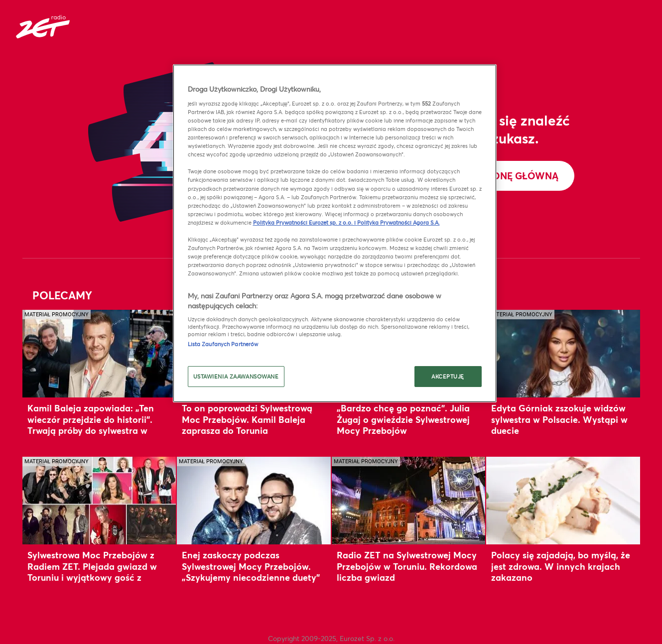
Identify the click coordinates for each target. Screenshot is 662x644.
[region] (335, 233)
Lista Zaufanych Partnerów (223, 344)
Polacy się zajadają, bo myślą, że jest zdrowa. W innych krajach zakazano (561, 566)
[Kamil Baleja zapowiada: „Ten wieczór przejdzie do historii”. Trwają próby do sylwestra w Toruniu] (99, 353)
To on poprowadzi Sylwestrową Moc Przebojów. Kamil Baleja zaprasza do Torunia (247, 419)
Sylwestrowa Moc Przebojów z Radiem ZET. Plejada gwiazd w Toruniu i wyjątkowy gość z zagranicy (92, 572)
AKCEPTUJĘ (448, 376)
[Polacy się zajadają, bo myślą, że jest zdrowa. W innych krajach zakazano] (563, 500)
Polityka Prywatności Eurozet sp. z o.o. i (305, 222)
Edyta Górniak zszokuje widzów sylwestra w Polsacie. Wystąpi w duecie (559, 419)
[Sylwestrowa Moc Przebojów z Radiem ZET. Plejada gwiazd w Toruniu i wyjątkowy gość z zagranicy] (99, 500)
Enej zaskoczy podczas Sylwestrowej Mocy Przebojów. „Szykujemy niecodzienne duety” (251, 566)
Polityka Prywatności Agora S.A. (398, 222)
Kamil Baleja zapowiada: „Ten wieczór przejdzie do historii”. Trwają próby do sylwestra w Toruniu (91, 425)
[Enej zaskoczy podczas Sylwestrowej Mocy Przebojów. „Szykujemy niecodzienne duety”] (254, 500)
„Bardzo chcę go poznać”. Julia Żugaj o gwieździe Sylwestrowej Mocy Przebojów (403, 419)
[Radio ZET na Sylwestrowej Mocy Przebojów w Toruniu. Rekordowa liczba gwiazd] (409, 500)
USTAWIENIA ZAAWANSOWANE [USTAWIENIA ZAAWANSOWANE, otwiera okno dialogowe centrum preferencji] (236, 376)
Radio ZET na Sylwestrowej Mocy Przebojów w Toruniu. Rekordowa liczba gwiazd (407, 566)
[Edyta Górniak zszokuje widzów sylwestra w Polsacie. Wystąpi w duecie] (563, 353)
